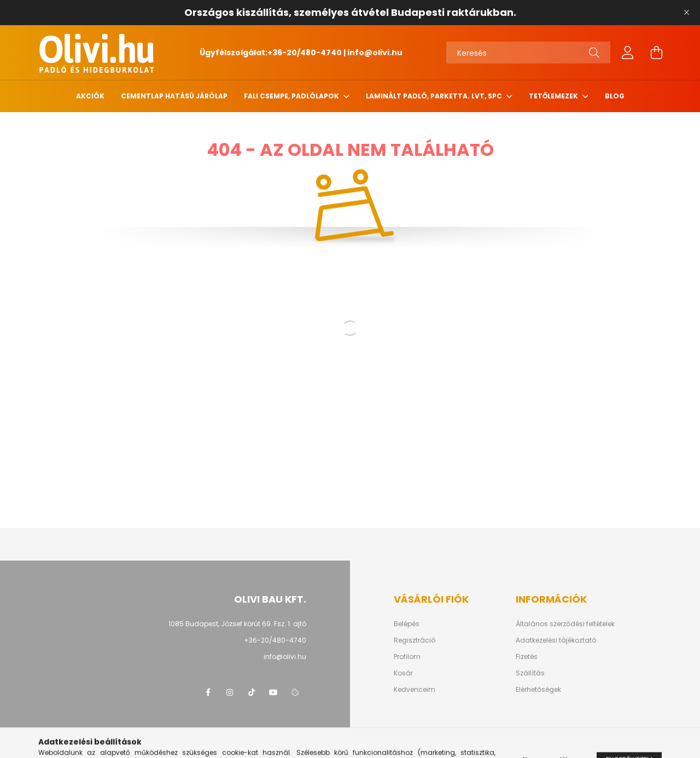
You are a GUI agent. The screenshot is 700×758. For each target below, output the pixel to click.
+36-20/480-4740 (305, 53)
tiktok (252, 692)
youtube (273, 692)
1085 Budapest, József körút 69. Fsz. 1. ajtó (237, 624)
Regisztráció (415, 640)
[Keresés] (528, 53)
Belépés (407, 624)
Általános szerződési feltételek (565, 624)
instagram (230, 692)
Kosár (403, 673)
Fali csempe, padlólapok (292, 96)
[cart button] (656, 53)
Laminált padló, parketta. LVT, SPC (435, 96)
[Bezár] (686, 13)
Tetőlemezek (554, 96)
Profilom (407, 657)
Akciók (90, 96)
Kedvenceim (415, 690)
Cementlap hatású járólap (174, 96)
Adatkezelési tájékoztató (556, 640)
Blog (615, 96)
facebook (208, 692)
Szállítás (530, 673)
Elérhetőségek (538, 690)
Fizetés (527, 657)
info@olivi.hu (375, 53)
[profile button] (628, 53)
